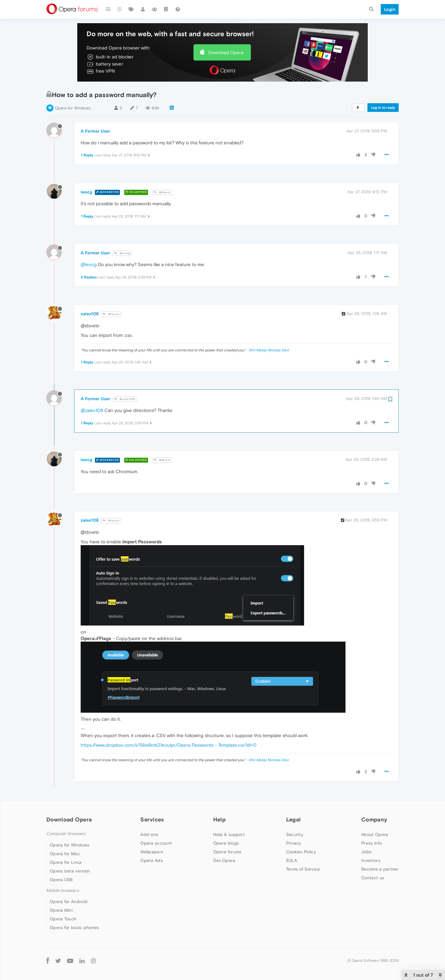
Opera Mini (61, 910)
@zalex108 (125, 399)
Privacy (294, 843)
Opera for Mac (65, 854)
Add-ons (149, 834)
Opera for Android (69, 902)
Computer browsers (66, 834)
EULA (292, 860)
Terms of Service (303, 869)
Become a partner (380, 869)
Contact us (373, 878)
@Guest (162, 192)
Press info (371, 843)
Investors (371, 860)
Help (219, 819)
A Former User (95, 131)
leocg (86, 192)
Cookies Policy (301, 852)
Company (374, 819)
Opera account (156, 843)
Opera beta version (70, 871)
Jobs (366, 852)
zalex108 (90, 314)
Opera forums (227, 852)
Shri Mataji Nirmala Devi (269, 350)
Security (295, 834)
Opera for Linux (66, 862)
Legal (294, 819)
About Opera (375, 834)
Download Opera (226, 52)
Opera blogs (226, 843)
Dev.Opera (224, 860)
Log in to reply (383, 108)
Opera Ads (152, 860)
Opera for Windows (73, 108)
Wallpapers (152, 852)
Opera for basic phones (74, 927)
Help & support (229, 834)
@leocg (122, 253)
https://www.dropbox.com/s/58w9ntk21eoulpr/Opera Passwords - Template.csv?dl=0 (169, 745)
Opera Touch (63, 919)
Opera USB (61, 880)
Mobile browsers (63, 891)
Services (152, 819)
